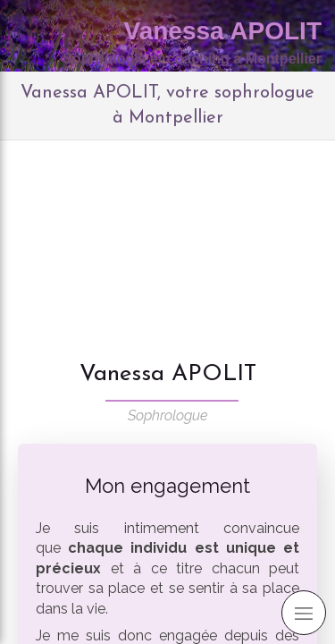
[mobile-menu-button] (304, 613)
